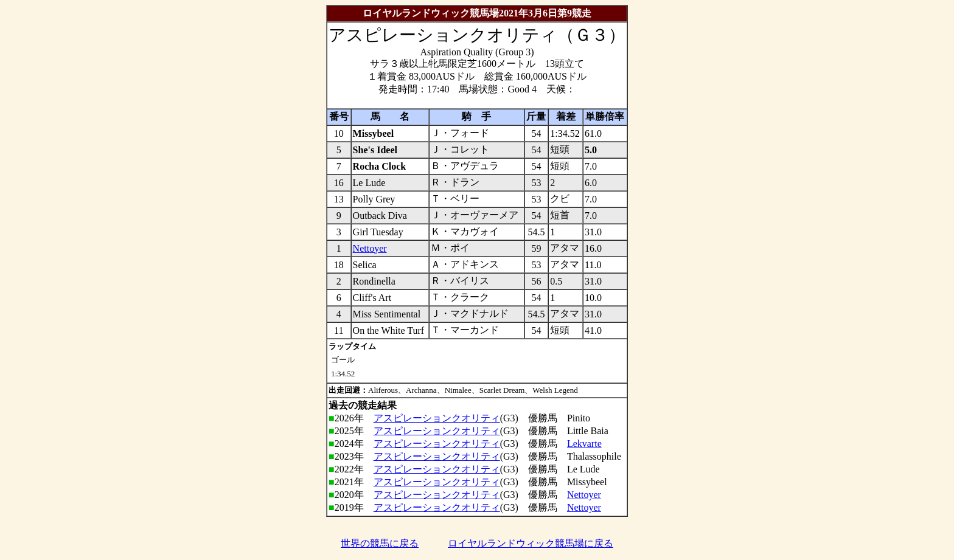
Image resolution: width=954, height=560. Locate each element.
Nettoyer (370, 248)
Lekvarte (584, 444)
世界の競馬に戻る (380, 543)
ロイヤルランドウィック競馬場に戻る (531, 543)
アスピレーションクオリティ (437, 418)
